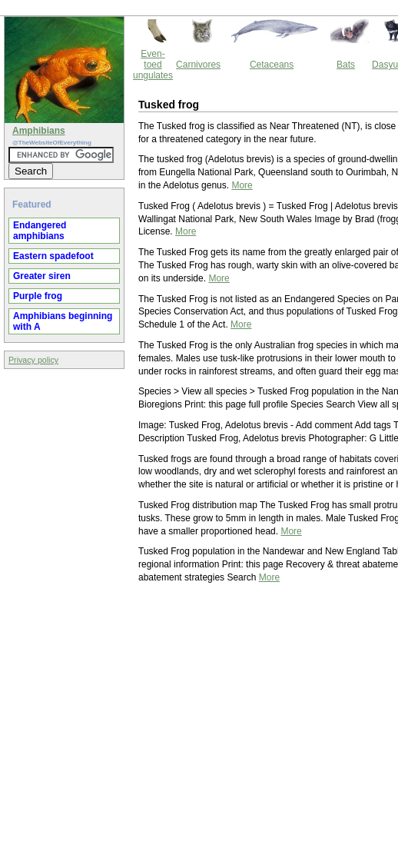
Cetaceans (272, 65)
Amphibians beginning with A (63, 321)
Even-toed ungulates (153, 65)
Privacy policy (33, 360)
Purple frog (38, 296)
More (242, 185)
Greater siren (42, 276)
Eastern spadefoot (53, 256)
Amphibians (39, 131)
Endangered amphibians (40, 231)
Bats (346, 65)
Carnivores (198, 65)
